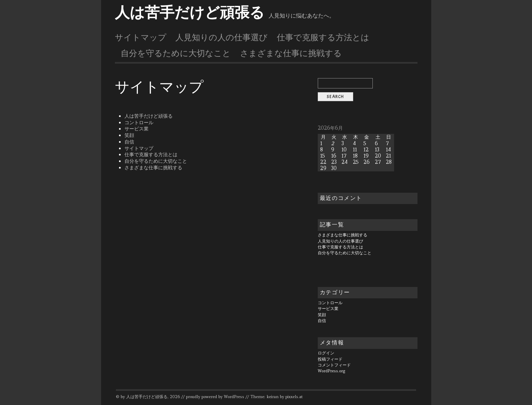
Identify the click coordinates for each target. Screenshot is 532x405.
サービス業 (137, 129)
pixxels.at (294, 397)
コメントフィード (334, 365)
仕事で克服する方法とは (323, 38)
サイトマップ (141, 38)
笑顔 (129, 135)
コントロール (139, 122)
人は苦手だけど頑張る (190, 13)
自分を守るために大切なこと (176, 53)
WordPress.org (332, 371)
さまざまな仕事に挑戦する (291, 53)
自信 (129, 142)
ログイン (326, 353)
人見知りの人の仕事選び (221, 38)
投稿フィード (330, 359)
